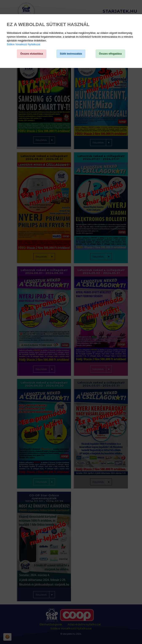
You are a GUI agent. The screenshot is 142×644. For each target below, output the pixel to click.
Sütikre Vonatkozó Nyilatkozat (23, 44)
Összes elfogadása (110, 54)
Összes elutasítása (31, 54)
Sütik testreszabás (71, 54)
